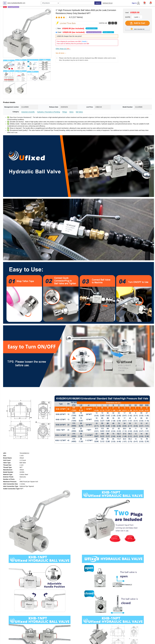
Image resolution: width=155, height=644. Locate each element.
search (98, 3)
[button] (151, 3)
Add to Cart (137, 23)
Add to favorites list (137, 29)
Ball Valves (79, 112)
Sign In (134, 3)
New (77, 28)
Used (86, 32)
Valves (71, 112)
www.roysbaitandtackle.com (16, 3)
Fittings (65, 112)
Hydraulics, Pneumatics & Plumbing (49, 112)
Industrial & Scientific (28, 112)
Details (84, 41)
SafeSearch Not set (108, 3)
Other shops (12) (63, 49)
